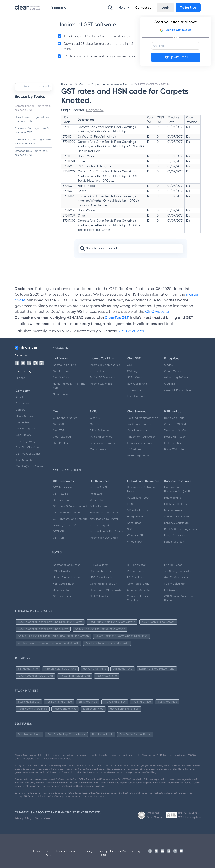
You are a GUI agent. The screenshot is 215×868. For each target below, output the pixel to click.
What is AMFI (135, 536)
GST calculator (62, 596)
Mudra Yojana (173, 498)
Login (166, 8)
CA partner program (65, 418)
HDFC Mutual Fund (95, 669)
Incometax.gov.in (100, 525)
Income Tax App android (105, 365)
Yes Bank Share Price (59, 702)
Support (20, 378)
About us (21, 397)
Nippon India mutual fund (60, 669)
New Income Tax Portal (104, 519)
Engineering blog (26, 429)
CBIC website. (157, 312)
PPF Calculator (99, 565)
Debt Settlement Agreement (181, 529)
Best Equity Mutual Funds (135, 735)
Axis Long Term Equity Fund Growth (107, 643)
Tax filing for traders (139, 424)
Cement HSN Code (176, 424)
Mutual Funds (61, 394)
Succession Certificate (178, 517)
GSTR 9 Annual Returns (67, 513)
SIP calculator (61, 590)
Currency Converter (139, 590)
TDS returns (134, 449)
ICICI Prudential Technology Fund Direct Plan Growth (50, 622)
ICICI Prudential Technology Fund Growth (43, 629)
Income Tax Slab (100, 488)
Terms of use (43, 818)
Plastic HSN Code (175, 437)
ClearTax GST (117, 318)
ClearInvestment (63, 371)
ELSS (130, 504)
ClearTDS (170, 384)
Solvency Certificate (176, 523)
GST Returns (60, 494)
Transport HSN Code (177, 431)
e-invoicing (134, 390)
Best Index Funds (103, 735)
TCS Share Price (167, 702)
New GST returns (137, 384)
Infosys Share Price (65, 709)
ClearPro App (61, 443)
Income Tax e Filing (64, 365)
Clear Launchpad (138, 431)
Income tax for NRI (101, 384)
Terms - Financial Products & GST (62, 853)
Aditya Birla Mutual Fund (75, 676)
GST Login (133, 371)
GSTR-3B (58, 538)
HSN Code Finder (175, 418)
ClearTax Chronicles (28, 448)
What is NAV (135, 542)
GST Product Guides (28, 454)
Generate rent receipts (104, 584)
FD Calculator (135, 578)
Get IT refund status (176, 578)
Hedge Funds (135, 517)
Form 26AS (96, 494)
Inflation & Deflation (176, 504)
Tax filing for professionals (143, 418)
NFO (130, 529)
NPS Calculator (131, 331)
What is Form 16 (99, 500)
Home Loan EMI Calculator (106, 590)
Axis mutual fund (107, 676)
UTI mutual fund (123, 669)
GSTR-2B (58, 532)
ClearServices (61, 378)
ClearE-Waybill (173, 371)
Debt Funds (134, 523)
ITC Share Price (142, 702)
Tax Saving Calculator (178, 571)
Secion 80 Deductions (103, 378)
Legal (139, 851)
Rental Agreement (175, 536)
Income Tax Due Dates (104, 538)
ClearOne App (99, 449)
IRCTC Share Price (115, 702)
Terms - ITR (37, 853)
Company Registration (141, 443)
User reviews (23, 422)
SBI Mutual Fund (28, 669)
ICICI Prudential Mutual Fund (35, 676)
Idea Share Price (93, 709)
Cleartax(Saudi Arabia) (30, 466)
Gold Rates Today (138, 584)
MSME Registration (138, 456)
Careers (20, 410)
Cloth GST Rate (174, 443)
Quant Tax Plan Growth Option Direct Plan (122, 636)
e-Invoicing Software (177, 378)
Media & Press (24, 416)
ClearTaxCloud (62, 437)
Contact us (22, 404)
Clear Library (23, 435)
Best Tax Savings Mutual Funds (66, 735)
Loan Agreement (174, 510)
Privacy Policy (23, 818)
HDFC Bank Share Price (124, 709)
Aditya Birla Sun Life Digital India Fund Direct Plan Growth (53, 636)
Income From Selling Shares (107, 532)
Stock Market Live (29, 702)
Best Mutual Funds (29, 735)
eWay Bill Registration (177, 390)
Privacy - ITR (89, 853)
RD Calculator (136, 571)
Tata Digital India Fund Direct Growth (112, 622)
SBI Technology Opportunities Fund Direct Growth (48, 643)
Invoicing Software (101, 437)
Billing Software (99, 431)
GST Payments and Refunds (70, 519)
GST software (135, 378)
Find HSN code (173, 565)
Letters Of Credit (174, 542)
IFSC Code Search (101, 578)
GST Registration (63, 488)
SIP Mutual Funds (137, 510)
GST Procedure (62, 500)
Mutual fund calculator (67, 578)
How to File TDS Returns (104, 513)
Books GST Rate (174, 449)
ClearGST (170, 365)
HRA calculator (136, 565)
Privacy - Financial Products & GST (116, 853)
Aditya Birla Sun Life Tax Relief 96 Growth (100, 629)
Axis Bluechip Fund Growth (158, 622)
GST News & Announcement (70, 506)
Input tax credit (136, 396)
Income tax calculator (66, 565)
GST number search (102, 571)
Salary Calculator (175, 584)
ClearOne (96, 424)
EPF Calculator (173, 590)
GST (130, 365)
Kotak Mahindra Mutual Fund (157, 669)
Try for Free (188, 8)
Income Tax (97, 371)
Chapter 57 (95, 110)
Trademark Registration (141, 437)
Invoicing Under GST (65, 525)
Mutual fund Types (138, 498)
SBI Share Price (88, 702)
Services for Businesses (104, 443)
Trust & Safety (24, 460)
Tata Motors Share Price (33, 709)
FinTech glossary (26, 441)
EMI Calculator (62, 571)
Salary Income (99, 506)
